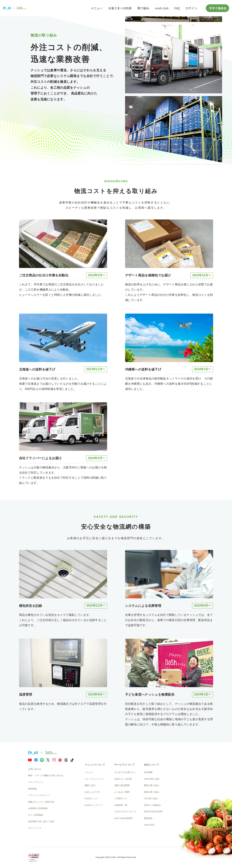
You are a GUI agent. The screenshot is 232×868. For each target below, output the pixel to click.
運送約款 (148, 818)
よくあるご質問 (122, 792)
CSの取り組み (151, 798)
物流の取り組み (152, 792)
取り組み (143, 8)
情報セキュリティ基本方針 (41, 802)
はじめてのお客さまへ (125, 772)
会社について (152, 765)
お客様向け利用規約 (38, 808)
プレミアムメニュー (95, 779)
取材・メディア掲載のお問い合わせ (46, 776)
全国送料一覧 (121, 805)
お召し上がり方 (92, 792)
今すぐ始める (217, 8)
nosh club (162, 8)
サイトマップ (35, 828)
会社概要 (148, 772)
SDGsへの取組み (152, 805)
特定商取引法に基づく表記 (41, 821)
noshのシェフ (91, 798)
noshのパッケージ (94, 805)
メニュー (97, 8)
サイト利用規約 (36, 815)
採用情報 (32, 789)
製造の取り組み (152, 785)
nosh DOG (149, 825)
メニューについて (95, 765)
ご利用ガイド (121, 798)
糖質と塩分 (90, 785)
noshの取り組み (152, 779)
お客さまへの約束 (120, 8)
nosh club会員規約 (124, 818)
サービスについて (125, 765)
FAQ (177, 8)
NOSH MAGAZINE (153, 812)
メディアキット (36, 782)
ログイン (191, 8)
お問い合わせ (35, 769)
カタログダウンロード (125, 812)
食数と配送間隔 (122, 785)
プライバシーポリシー (39, 795)
